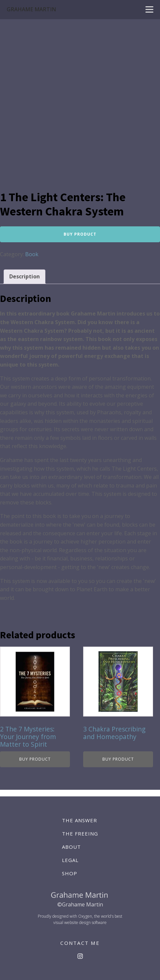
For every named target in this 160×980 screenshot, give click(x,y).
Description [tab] (25, 276)
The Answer (80, 820)
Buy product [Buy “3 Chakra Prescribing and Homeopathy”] (118, 759)
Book (32, 254)
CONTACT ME (80, 943)
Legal (70, 860)
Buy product (80, 234)
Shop (70, 873)
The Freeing (80, 834)
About (71, 847)
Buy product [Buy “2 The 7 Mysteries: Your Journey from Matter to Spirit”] (35, 759)
